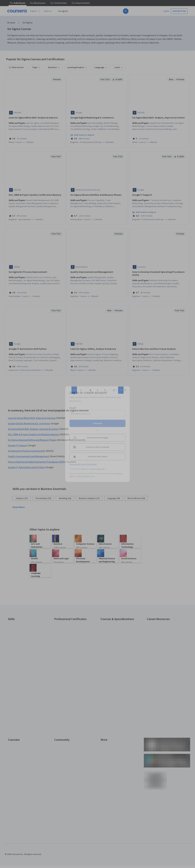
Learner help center (97, 469)
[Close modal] (125, 390)
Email (73, 408)
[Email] (97, 414)
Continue (97, 423)
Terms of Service (84, 476)
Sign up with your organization (83, 464)
